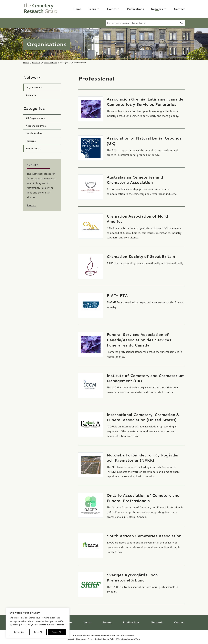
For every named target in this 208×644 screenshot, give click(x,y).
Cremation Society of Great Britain (141, 256)
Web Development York (128, 639)
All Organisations (36, 118)
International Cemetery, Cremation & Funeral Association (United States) (143, 417)
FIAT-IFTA (117, 295)
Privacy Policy (94, 639)
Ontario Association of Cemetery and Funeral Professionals (143, 498)
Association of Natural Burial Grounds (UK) (144, 141)
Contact (179, 9)
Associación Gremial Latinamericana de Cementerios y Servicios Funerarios (145, 102)
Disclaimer (81, 639)
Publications (136, 9)
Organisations (50, 63)
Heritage (31, 141)
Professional (33, 148)
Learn (92, 9)
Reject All (38, 632)
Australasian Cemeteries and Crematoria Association (135, 180)
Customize (19, 632)
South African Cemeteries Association (144, 536)
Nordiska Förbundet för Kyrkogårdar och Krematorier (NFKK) (143, 458)
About (71, 639)
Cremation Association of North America (138, 219)
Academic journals (36, 126)
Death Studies (34, 133)
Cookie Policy (109, 639)
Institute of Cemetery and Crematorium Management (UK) (146, 378)
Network (157, 9)
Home (77, 9)
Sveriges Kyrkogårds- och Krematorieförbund (132, 577)
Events (112, 9)
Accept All (57, 632)
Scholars (31, 95)
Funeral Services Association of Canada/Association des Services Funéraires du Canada (139, 340)
